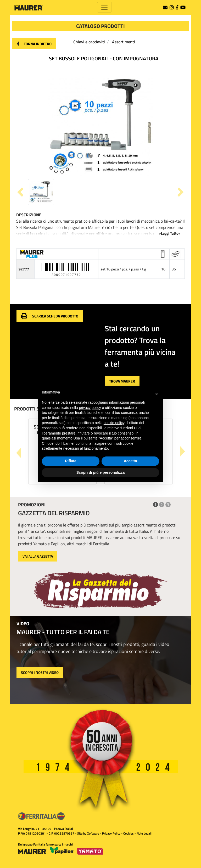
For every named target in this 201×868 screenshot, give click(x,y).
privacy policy (90, 408)
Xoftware (93, 833)
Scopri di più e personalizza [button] (100, 472)
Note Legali (144, 833)
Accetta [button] (130, 461)
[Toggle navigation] (104, 7)
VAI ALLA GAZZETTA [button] (38, 556)
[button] (34, 43)
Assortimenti (124, 42)
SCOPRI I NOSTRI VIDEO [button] (40, 672)
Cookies (129, 833)
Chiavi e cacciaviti (89, 42)
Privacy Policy (111, 833)
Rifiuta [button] (71, 461)
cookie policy (114, 423)
